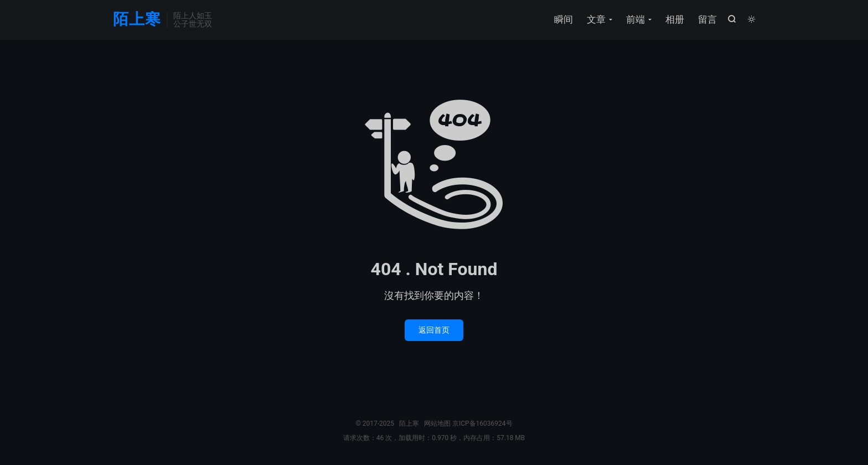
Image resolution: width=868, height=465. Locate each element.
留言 (707, 19)
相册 (675, 19)
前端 (635, 19)
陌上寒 (137, 20)
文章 (596, 19)
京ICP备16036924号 (482, 423)
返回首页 (434, 330)
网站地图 (437, 423)
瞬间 (564, 19)
